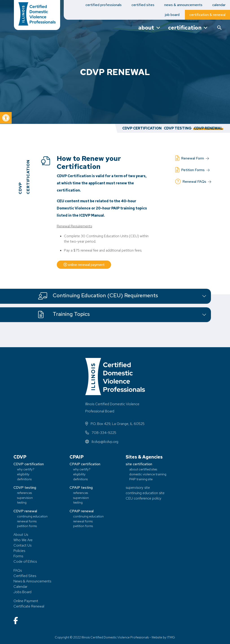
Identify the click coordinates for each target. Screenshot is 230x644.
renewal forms (27, 521)
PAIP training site (141, 479)
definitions (24, 479)
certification (188, 28)
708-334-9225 (101, 433)
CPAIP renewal (82, 511)
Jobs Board (22, 592)
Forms (18, 556)
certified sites (143, 5)
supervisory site (138, 488)
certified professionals (104, 5)
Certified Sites (25, 576)
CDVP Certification (142, 128)
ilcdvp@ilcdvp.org (102, 442)
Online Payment (26, 601)
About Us (21, 535)
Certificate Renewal (29, 606)
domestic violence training (148, 474)
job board (172, 15)
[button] (6, 118)
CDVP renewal (25, 511)
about (150, 28)
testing (22, 502)
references (24, 493)
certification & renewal (207, 15)
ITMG (171, 637)
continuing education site (145, 493)
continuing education (32, 516)
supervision (25, 498)
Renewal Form (192, 158)
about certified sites (143, 469)
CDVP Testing (178, 128)
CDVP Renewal (208, 128)
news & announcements (183, 5)
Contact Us (22, 545)
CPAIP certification (85, 464)
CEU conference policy (143, 498)
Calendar (20, 587)
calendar (219, 5)
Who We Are (23, 540)
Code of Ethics (25, 561)
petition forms (27, 526)
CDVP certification (29, 464)
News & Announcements (32, 581)
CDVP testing (25, 488)
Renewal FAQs (193, 182)
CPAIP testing (81, 488)
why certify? (26, 469)
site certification (139, 464)
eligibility (23, 474)
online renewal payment (85, 265)
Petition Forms (192, 170)
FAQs (18, 570)
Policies (19, 551)
